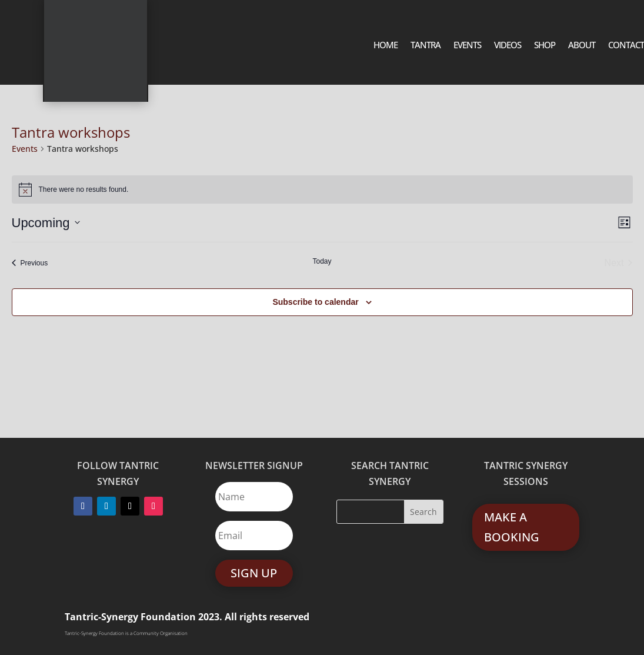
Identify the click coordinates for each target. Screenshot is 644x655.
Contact (626, 46)
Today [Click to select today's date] (322, 261)
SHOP (545, 46)
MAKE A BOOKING (512, 527)
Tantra (426, 46)
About (582, 46)
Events (467, 46)
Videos (508, 46)
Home (386, 46)
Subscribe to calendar (315, 302)
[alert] (322, 189)
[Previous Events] (30, 263)
